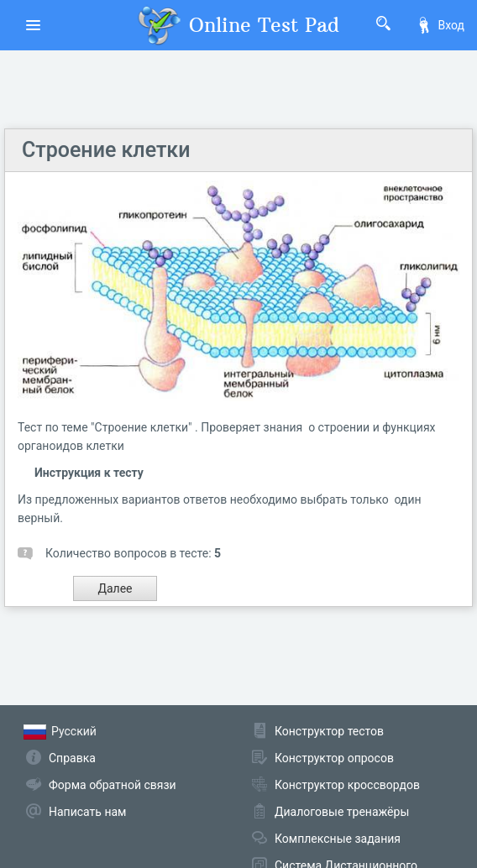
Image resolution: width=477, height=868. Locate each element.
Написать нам (87, 812)
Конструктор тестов (329, 731)
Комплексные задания (338, 839)
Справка (72, 758)
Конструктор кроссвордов (347, 785)
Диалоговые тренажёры (342, 812)
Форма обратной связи (113, 785)
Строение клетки (106, 150)
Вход (440, 25)
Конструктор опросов (334, 758)
